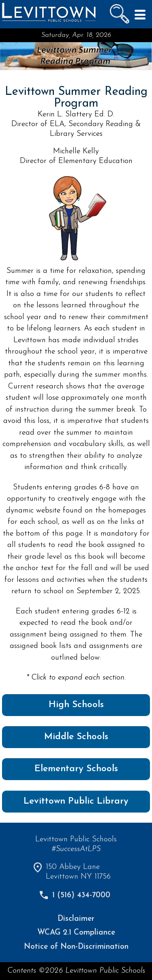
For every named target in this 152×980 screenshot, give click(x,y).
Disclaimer (76, 919)
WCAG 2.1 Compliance (76, 933)
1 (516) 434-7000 (81, 895)
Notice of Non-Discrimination (76, 947)
